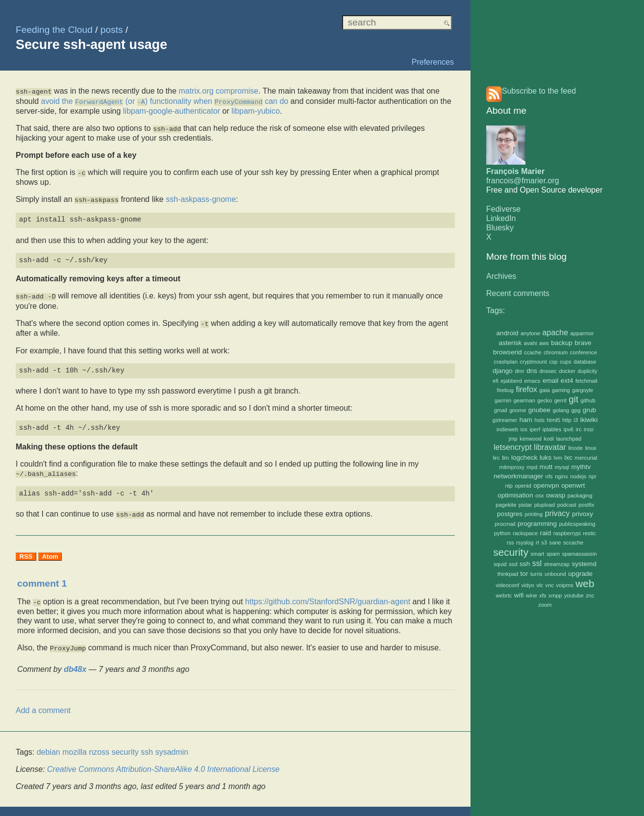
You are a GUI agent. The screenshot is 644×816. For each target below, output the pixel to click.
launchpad (569, 439)
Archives (501, 276)
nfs (549, 476)
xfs (543, 595)
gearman (524, 400)
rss (510, 543)
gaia (545, 390)
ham (526, 420)
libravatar (550, 447)
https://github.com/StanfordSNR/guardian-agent (328, 596)
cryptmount (533, 362)
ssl (537, 563)
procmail (505, 524)
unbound (555, 574)
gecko (545, 400)
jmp (513, 439)
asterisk (510, 343)
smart (537, 554)
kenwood (531, 439)
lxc (569, 457)
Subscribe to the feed (539, 91)
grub (589, 410)
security (511, 552)
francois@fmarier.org (523, 181)
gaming (561, 390)
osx (539, 495)
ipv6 (569, 429)
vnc (550, 585)
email (550, 381)
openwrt (573, 485)
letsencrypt (512, 447)
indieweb (507, 429)
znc (590, 595)
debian (49, 746)
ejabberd (512, 381)
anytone (530, 333)
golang (561, 410)
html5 (554, 420)
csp (553, 362)
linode (575, 448)
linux (591, 448)
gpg (576, 410)
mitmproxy (512, 467)
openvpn (546, 485)
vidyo (528, 585)
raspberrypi (567, 533)
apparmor (582, 333)
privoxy (582, 514)
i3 (576, 420)
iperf (535, 429)
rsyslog (525, 543)
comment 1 (42, 578)
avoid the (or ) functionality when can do (165, 100)
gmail (501, 410)
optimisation (515, 495)
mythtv (581, 467)
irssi (589, 429)
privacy (557, 513)
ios (524, 429)
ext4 (567, 381)
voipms (564, 585)
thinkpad (508, 574)
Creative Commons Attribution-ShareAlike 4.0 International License (163, 763)
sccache (573, 543)
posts (112, 30)
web (585, 583)
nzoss (99, 746)
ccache (533, 352)
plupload (545, 505)
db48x (75, 663)
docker (567, 371)
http (567, 420)
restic (589, 533)
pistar (525, 505)
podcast (567, 505)
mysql (562, 467)
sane (555, 543)
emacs (533, 381)
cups (566, 362)
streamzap (557, 564)
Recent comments (518, 293)
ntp (509, 486)
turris (536, 574)
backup (562, 343)
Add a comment (43, 704)
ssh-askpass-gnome (201, 197)
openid (523, 486)
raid (546, 533)
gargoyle (582, 390)
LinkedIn (501, 218)
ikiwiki (589, 420)
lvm (558, 458)
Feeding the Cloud (54, 30)
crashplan (506, 362)
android (508, 333)
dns (532, 371)
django (503, 371)
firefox (526, 389)
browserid (508, 352)
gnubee (539, 410)
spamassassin (580, 554)
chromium (556, 352)
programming (537, 524)
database (585, 362)
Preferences (433, 62)
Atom (50, 551)
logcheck (524, 457)
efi (495, 381)
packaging (580, 495)
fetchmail (586, 381)
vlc (540, 585)
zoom (545, 605)
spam (553, 554)
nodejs (578, 476)
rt (537, 543)
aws (544, 343)
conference (583, 352)
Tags (495, 310)
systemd (584, 564)
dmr (519, 371)
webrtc (504, 595)
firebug (505, 390)
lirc (496, 458)
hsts (540, 420)
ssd (513, 564)
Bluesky (500, 228)
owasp (556, 495)
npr (593, 476)
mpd (532, 467)
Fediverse (503, 209)
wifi (519, 595)
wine (532, 595)
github (588, 400)
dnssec (548, 371)
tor (524, 574)
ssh (525, 564)
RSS (26, 551)
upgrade (580, 574)
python (502, 533)
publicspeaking (577, 524)
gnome (518, 410)
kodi (549, 439)
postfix (586, 505)
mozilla (74, 746)
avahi (531, 343)
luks (545, 457)
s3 (544, 543)
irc (579, 429)
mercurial (586, 458)
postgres (510, 514)
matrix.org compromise (218, 91)
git (574, 399)
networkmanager (518, 476)
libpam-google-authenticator (172, 110)
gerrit (561, 400)
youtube (574, 595)
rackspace (525, 533)
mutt (546, 467)
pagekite (506, 505)
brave (583, 343)
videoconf (508, 585)
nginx (561, 476)
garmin (503, 400)
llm (505, 458)
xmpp (555, 595)
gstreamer (505, 420)
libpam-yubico (256, 110)
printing (534, 514)
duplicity (587, 371)
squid (500, 564)
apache (556, 333)
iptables (552, 429)
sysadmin (172, 746)
